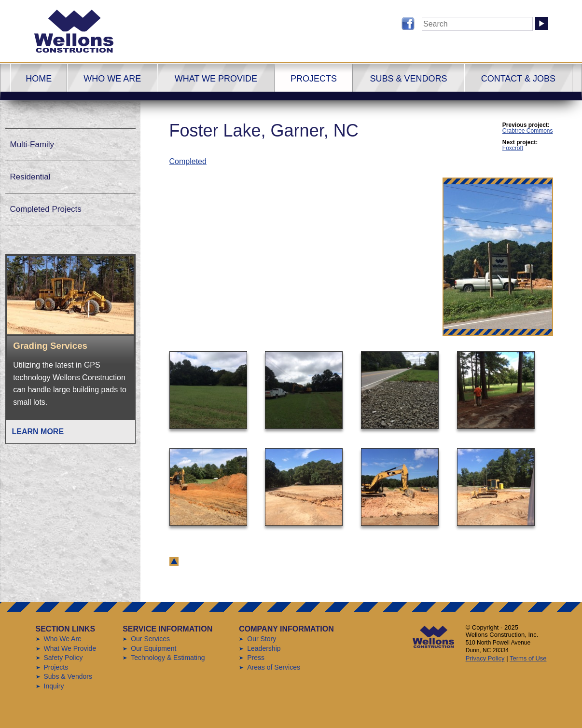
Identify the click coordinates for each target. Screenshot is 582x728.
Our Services (150, 639)
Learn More (38, 432)
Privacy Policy (485, 658)
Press (256, 658)
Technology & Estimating (168, 658)
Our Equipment (153, 648)
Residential (30, 177)
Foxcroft (513, 148)
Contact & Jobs (518, 79)
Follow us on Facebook (408, 24)
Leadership (264, 648)
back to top (174, 561)
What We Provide (216, 79)
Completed (188, 161)
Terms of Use (528, 658)
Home (39, 79)
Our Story (262, 639)
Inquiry (54, 686)
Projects (314, 79)
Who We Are (112, 79)
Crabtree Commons (528, 131)
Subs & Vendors (408, 79)
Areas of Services (274, 667)
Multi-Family (32, 144)
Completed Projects (46, 209)
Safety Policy (63, 658)
